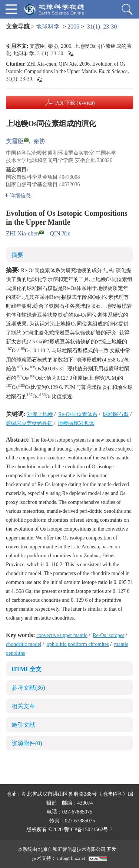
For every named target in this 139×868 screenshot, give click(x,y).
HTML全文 (27, 669)
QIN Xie (60, 233)
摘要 (17, 255)
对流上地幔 (40, 414)
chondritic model (24, 644)
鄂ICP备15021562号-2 (88, 830)
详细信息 (18, 196)
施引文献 (23, 725)
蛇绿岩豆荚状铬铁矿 (29, 423)
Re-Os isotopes (108, 635)
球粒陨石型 (116, 414)
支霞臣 (15, 141)
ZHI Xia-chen (22, 233)
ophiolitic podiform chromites (78, 644)
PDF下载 (75, 103)
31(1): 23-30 (102, 27)
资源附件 (27, 743)
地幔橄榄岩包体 (76, 423)
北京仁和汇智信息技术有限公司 (72, 849)
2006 (73, 27)
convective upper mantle (62, 635)
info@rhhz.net (71, 858)
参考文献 (28, 688)
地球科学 (48, 27)
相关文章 (23, 706)
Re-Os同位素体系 (78, 414)
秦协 (39, 141)
